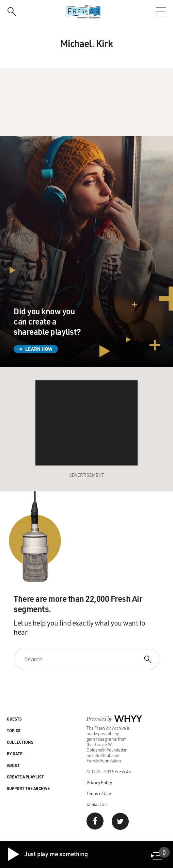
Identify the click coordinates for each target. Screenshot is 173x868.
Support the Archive (28, 788)
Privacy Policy (99, 782)
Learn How (39, 349)
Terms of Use (99, 793)
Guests (14, 719)
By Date (15, 754)
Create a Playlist (25, 777)
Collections (20, 742)
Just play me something (47, 854)
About (13, 765)
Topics (14, 730)
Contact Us (97, 804)
